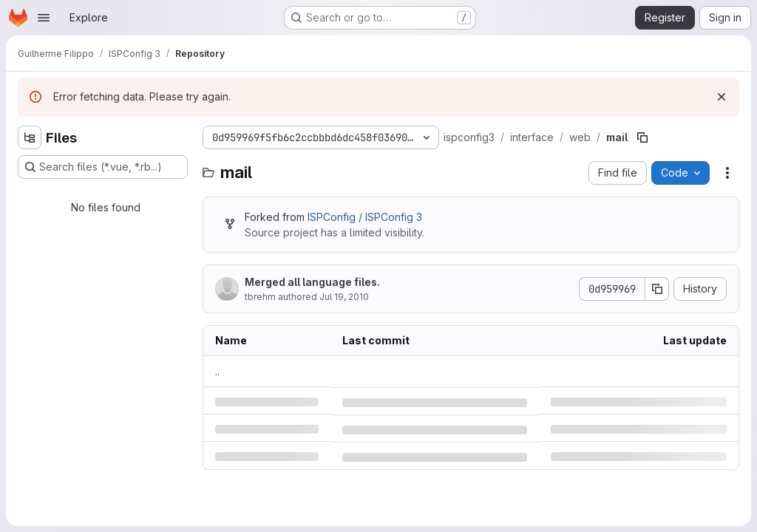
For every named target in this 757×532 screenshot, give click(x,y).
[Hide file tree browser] (30, 137)
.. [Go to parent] (217, 371)
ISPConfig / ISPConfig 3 (365, 217)
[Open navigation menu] (44, 18)
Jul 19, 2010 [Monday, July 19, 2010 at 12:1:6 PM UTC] (344, 297)
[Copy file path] (642, 137)
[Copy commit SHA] (657, 289)
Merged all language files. (312, 282)
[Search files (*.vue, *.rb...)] (103, 167)
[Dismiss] (722, 97)
